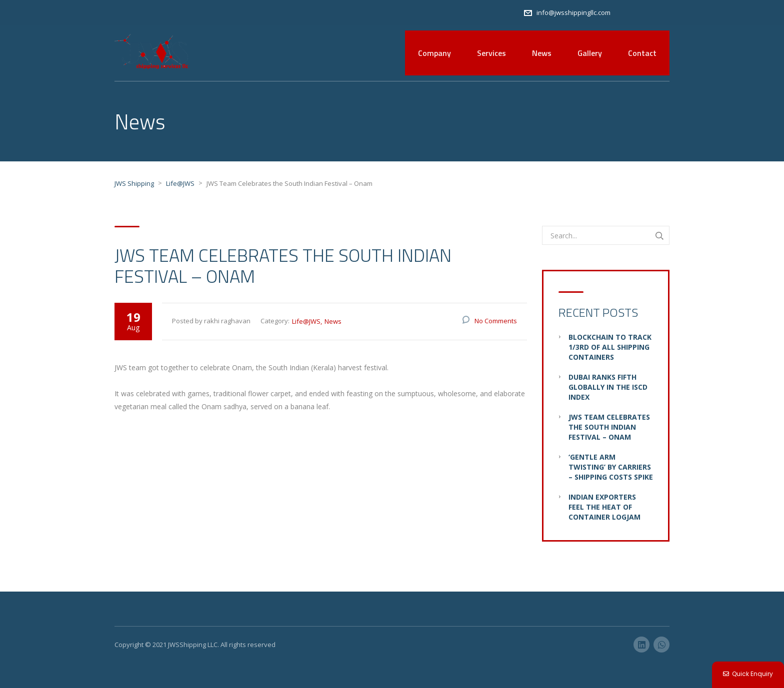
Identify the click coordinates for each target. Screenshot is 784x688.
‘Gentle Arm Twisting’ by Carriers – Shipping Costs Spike (611, 467)
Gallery (590, 53)
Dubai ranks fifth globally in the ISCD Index (608, 387)
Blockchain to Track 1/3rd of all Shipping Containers (610, 347)
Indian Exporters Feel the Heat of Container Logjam (604, 507)
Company (434, 53)
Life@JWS (306, 321)
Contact (642, 53)
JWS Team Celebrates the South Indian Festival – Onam (609, 427)
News (542, 53)
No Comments (496, 321)
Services (491, 53)
